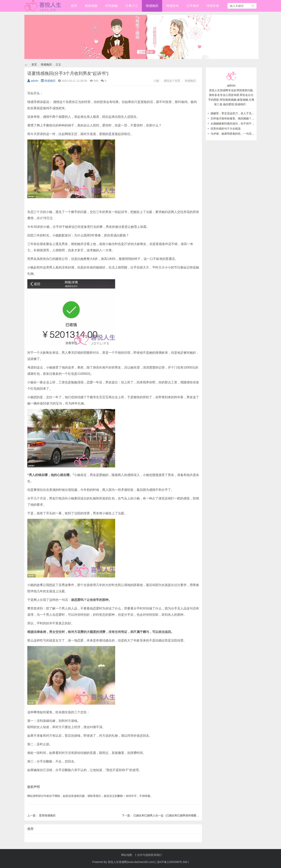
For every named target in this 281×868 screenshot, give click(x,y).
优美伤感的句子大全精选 (226, 129)
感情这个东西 (172, 81)
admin (33, 81)
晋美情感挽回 (47, 815)
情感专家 (213, 6)
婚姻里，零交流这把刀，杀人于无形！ (234, 113)
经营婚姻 (111, 6)
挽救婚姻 (91, 6)
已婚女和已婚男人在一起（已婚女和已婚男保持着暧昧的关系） (172, 815)
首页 (74, 6)
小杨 (156, 81)
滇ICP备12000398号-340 (172, 862)
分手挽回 (193, 6)
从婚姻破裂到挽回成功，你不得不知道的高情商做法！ (243, 123)
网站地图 (127, 855)
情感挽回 (152, 6)
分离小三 (132, 6)
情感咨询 (172, 6)
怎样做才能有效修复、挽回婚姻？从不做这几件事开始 (243, 118)
